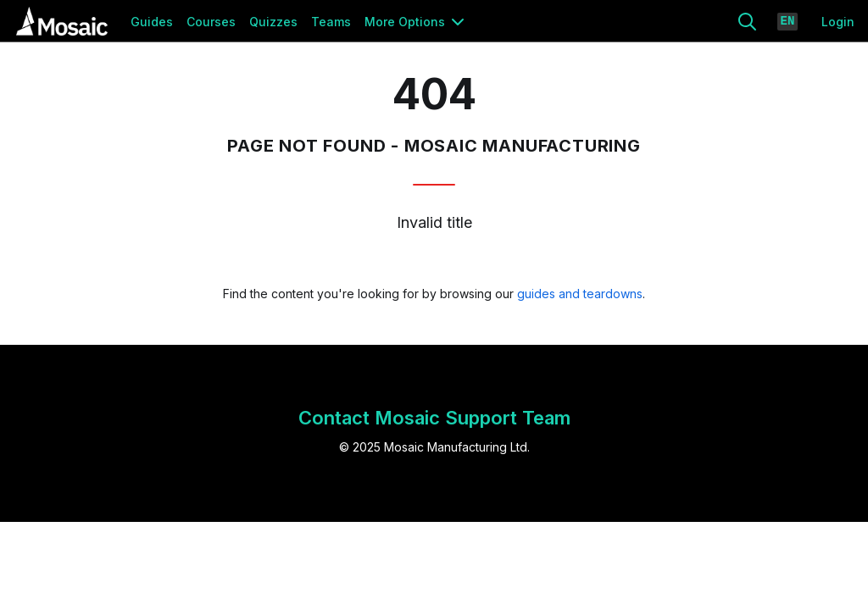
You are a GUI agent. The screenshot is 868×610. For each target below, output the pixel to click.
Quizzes (273, 22)
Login (838, 22)
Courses (211, 22)
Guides (152, 22)
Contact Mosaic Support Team (434, 418)
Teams (331, 22)
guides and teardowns (580, 294)
